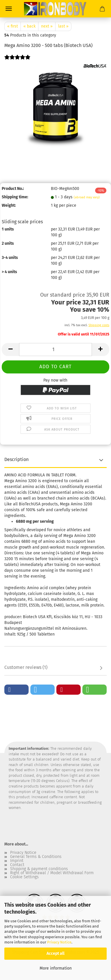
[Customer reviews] (17, 61)
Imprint (17, 861)
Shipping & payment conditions (39, 869)
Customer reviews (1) (26, 667)
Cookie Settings (24, 877)
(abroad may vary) (87, 197)
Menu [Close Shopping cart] (9, 9)
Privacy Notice (59, 942)
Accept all (55, 953)
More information (56, 968)
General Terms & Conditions (36, 857)
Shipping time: (15, 197)
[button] (10, 350)
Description (16, 459)
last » (63, 26)
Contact (17, 865)
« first (13, 26)
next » (47, 26)
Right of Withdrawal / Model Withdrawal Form (52, 873)
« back (29, 26)
